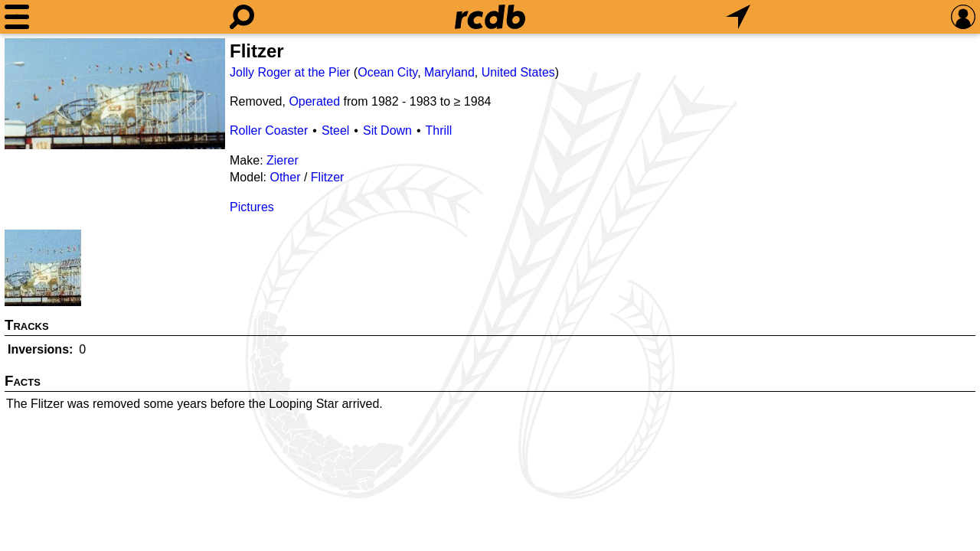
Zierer (283, 160)
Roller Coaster (269, 130)
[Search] (242, 17)
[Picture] (115, 94)
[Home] (490, 17)
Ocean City (387, 72)
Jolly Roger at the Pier (290, 72)
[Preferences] (963, 17)
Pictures (252, 207)
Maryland (449, 72)
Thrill (439, 130)
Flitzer (328, 177)
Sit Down (387, 130)
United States (518, 72)
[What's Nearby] (738, 17)
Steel (335, 130)
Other (285, 177)
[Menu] (17, 17)
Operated (314, 101)
